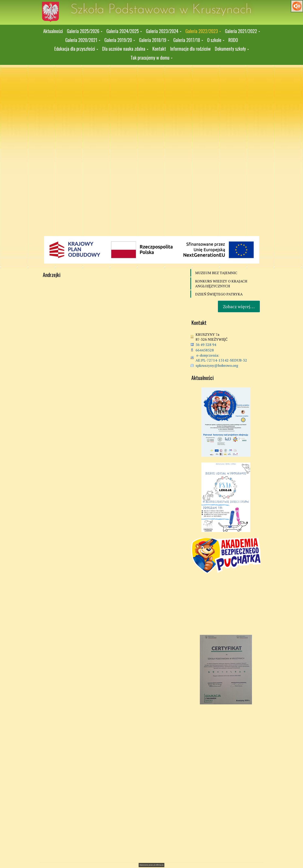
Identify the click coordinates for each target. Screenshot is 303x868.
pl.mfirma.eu (159, 865)
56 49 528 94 (206, 344)
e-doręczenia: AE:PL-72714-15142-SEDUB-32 (221, 358)
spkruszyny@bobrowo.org (217, 365)
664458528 (205, 350)
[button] (85, 31)
